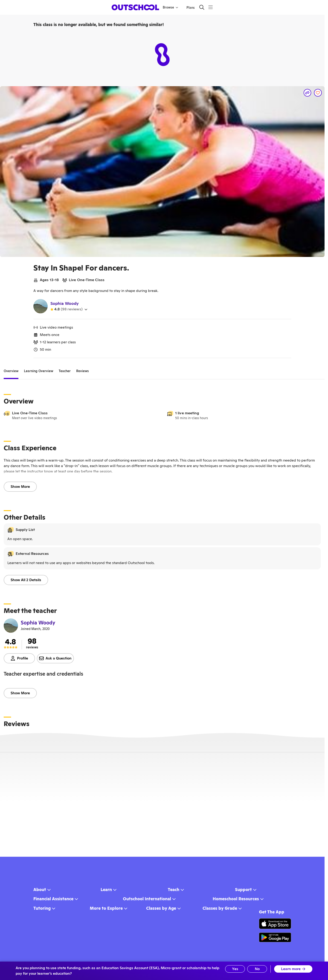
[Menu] (210, 7)
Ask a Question (55, 658)
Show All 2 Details (26, 580)
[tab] (11, 371)
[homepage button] (135, 7)
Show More (20, 487)
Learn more (293, 969)
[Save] (318, 93)
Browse (170, 7)
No (257, 969)
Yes (235, 969)
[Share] (308, 93)
